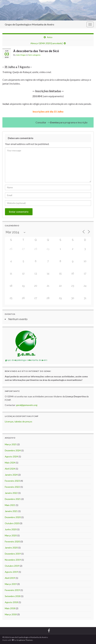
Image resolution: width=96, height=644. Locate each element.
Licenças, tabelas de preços (19, 421)
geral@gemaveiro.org (27, 405)
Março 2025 (11, 444)
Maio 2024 (10, 463)
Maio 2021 (10, 505)
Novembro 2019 (13, 560)
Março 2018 (11, 614)
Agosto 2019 (11, 572)
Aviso (50, 37)
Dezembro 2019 (13, 554)
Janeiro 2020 (11, 548)
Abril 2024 (10, 469)
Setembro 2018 (13, 596)
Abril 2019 (10, 578)
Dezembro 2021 (13, 499)
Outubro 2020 (12, 523)
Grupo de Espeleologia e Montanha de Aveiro (29, 24)
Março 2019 (11, 584)
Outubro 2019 (12, 566)
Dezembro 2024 (13, 450)
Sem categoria (34, 55)
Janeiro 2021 (11, 511)
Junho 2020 (11, 529)
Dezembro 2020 (13, 517)
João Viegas (21, 55)
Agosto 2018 (11, 602)
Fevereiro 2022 (12, 487)
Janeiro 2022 (11, 493)
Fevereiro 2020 (12, 541)
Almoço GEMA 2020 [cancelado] (46, 43)
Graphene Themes (25, 640)
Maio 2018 (10, 608)
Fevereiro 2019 (12, 590)
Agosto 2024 (11, 456)
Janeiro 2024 (11, 475)
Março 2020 (11, 535)
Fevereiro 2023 (12, 481)
